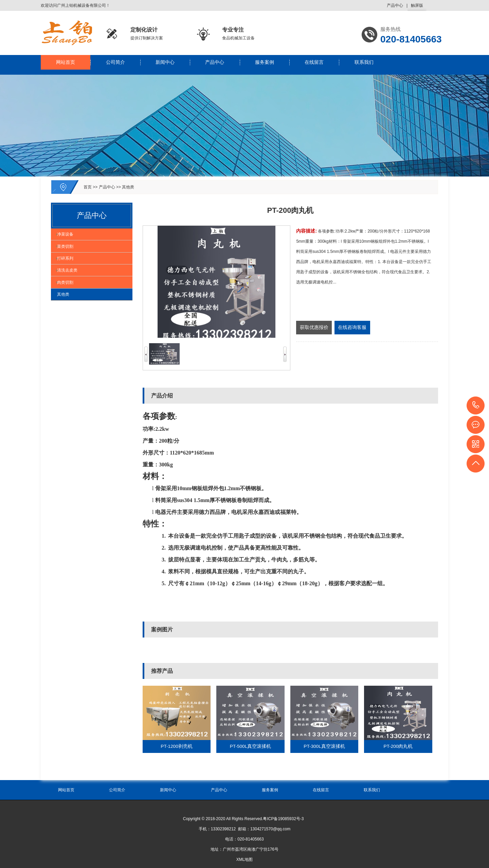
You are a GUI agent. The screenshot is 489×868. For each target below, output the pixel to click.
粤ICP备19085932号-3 (283, 819)
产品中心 (395, 5)
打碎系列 (68, 274)
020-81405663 (476, 405)
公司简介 (115, 65)
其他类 (128, 187)
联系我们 (364, 65)
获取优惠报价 (314, 328)
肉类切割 (68, 310)
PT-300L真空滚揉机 (324, 746)
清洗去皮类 (71, 292)
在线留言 (314, 65)
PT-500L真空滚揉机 (250, 746)
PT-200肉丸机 (398, 746)
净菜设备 (68, 238)
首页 (88, 187)
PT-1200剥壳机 (176, 746)
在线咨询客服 (352, 328)
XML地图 (245, 860)
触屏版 (417, 7)
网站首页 (66, 65)
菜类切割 (68, 256)
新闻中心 (165, 65)
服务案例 (265, 65)
